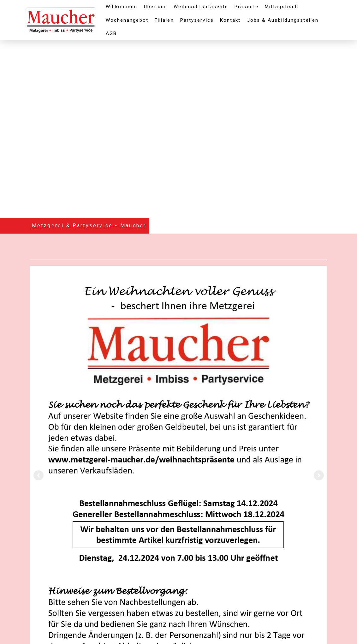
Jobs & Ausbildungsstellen (283, 20)
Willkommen (122, 7)
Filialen (164, 20)
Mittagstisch (282, 7)
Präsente (247, 7)
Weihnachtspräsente (201, 7)
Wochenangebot (127, 20)
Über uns (156, 7)
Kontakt (230, 20)
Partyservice (197, 20)
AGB (111, 33)
